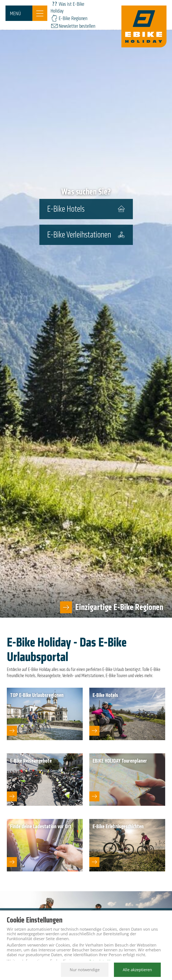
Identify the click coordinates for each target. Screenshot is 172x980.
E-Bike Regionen (73, 18)
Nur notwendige (85, 970)
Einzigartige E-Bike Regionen (119, 607)
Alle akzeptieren (137, 970)
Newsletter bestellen (77, 26)
